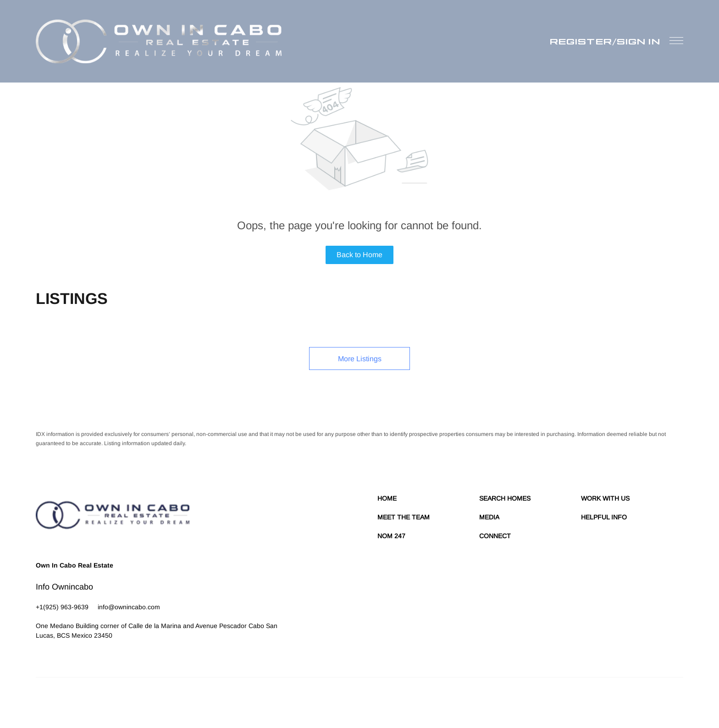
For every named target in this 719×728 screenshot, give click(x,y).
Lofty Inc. (78, 700)
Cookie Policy (507, 700)
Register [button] (581, 41)
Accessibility (668, 700)
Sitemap (639, 700)
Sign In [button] (639, 41)
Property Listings (603, 700)
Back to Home (359, 255)
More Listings (360, 359)
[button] (159, 41)
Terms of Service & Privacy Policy (445, 700)
